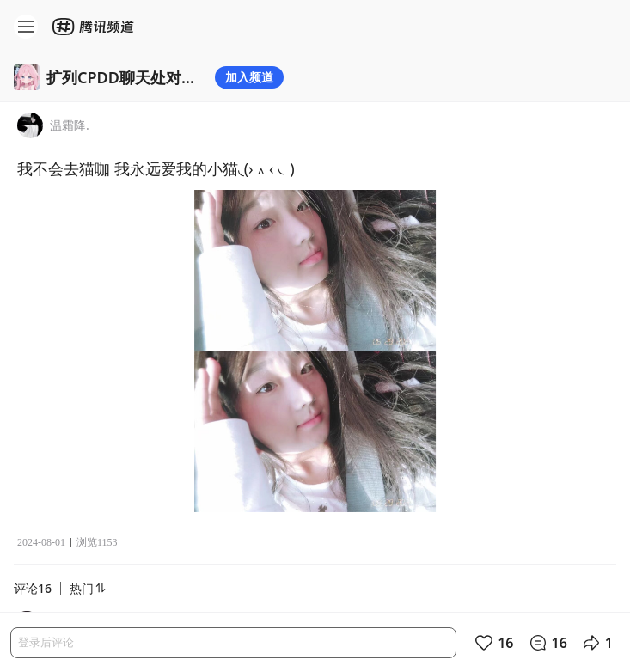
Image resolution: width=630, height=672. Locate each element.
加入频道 (249, 77)
